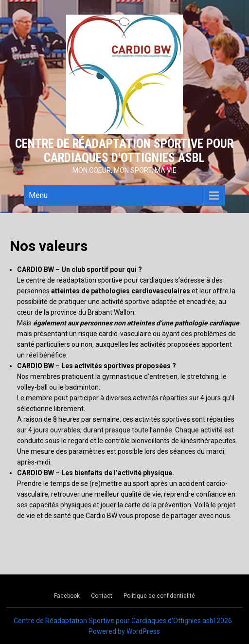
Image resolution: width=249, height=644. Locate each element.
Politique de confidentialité (159, 596)
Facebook (67, 596)
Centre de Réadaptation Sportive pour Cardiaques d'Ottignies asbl (124, 151)
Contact (102, 596)
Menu (38, 195)
